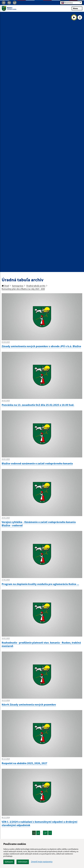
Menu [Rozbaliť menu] (77, 8)
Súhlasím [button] (9, 862)
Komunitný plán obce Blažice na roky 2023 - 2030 (23, 289)
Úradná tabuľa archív (36, 286)
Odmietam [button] (23, 862)
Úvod (5, 286)
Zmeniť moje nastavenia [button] (42, 862)
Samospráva (18, 286)
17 (45, 833)
